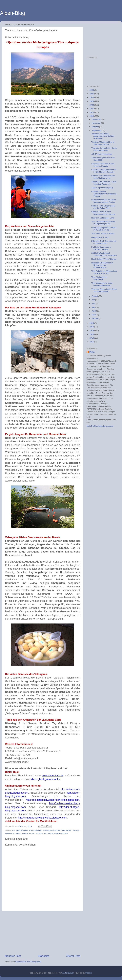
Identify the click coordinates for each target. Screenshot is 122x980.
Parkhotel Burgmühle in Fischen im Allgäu (101, 248)
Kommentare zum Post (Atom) (28, 962)
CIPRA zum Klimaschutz (102, 154)
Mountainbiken (22, 830)
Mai (94, 307)
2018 (92, 323)
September (97, 130)
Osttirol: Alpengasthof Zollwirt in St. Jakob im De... (104, 229)
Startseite (43, 956)
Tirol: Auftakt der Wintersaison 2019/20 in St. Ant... (104, 272)
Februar (95, 318)
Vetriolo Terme (28, 833)
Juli (93, 300)
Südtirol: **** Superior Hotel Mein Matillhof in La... (103, 177)
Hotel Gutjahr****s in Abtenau (104, 259)
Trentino (76, 830)
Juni (94, 304)
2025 (92, 94)
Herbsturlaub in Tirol (100, 237)
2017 (92, 327)
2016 (92, 331)
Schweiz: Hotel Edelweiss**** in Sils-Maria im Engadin (104, 171)
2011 (92, 342)
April (94, 311)
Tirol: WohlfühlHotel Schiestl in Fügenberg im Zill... (103, 223)
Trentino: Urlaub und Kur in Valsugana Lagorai (103, 143)
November (96, 123)
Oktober (95, 127)
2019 (92, 116)
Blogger (89, 973)
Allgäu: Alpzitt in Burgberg (102, 188)
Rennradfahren (36, 830)
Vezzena (39, 833)
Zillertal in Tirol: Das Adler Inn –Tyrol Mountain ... (104, 242)
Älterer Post (73, 956)
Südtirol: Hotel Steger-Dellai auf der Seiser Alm (103, 207)
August (95, 296)
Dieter (92, 352)
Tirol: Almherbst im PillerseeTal (99, 278)
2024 (92, 98)
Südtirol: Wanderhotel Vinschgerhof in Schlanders (104, 254)
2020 (92, 112)
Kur (13, 830)
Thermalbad (66, 830)
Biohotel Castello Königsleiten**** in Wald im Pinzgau (104, 194)
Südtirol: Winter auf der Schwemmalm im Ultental (103, 213)
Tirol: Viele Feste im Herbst (103, 234)
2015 (92, 334)
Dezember (96, 119)
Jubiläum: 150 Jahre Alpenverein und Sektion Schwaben (103, 136)
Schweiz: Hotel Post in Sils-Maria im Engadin (103, 165)
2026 (92, 90)
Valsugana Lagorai (13, 833)
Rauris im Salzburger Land (103, 218)
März (94, 315)
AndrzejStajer (68, 973)
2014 (92, 338)
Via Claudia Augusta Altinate (56, 833)
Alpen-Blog (12, 13)
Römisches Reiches (52, 830)
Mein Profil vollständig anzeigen (100, 426)
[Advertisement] (43, 933)
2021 (92, 109)
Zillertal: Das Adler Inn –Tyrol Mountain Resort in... (104, 183)
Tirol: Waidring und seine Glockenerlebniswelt (102, 284)
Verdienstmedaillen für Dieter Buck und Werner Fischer (104, 201)
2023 (92, 101)
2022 (92, 105)
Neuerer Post (13, 956)
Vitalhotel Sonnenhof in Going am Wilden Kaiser (104, 149)
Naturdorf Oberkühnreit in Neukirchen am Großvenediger (102, 265)
